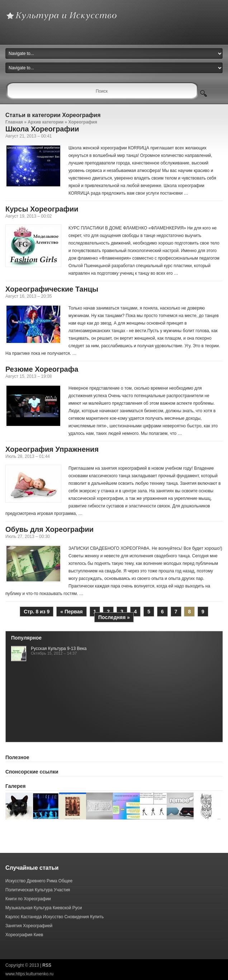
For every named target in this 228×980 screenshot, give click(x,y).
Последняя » (114, 617)
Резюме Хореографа (42, 369)
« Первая (71, 612)
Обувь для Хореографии (49, 529)
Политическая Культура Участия (38, 890)
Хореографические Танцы (52, 289)
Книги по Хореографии (28, 899)
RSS (47, 965)
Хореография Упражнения (52, 449)
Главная (14, 122)
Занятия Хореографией (29, 926)
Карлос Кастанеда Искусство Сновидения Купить (54, 917)
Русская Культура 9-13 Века (59, 649)
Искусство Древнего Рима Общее (39, 881)
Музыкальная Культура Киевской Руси (44, 908)
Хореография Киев (24, 935)
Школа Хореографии (42, 129)
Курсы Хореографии (42, 209)
